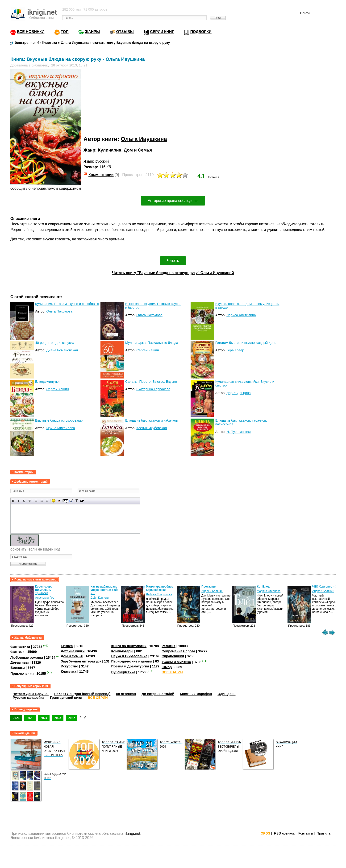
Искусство (70, 666)
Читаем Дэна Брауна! (31, 694)
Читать (173, 261)
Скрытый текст (66, 501)
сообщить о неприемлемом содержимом (46, 188)
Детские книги (73, 651)
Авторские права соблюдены (173, 201)
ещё (83, 717)
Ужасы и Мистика (176, 662)
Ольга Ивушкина (144, 139)
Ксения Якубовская (152, 428)
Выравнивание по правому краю (47, 501)
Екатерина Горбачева (153, 389)
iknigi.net (133, 833)
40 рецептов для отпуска (55, 343)
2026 (16, 718)
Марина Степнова (269, 591)
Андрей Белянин (212, 591)
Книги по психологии (129, 646)
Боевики (18, 668)
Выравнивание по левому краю (36, 501)
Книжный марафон (196, 694)
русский (102, 161)
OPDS (265, 833)
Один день (226, 694)
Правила (324, 833)
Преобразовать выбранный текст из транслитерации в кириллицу (77, 501)
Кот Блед (263, 587)
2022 (72, 718)
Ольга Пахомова (59, 311)
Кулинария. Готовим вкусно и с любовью (67, 304)
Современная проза (178, 651)
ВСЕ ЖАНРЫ (172, 672)
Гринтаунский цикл (66, 698)
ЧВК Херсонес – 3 (325, 587)
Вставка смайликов (54, 501)
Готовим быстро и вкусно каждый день (246, 343)
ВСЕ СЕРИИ (98, 698)
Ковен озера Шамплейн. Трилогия (44, 590)
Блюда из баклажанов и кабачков (152, 420)
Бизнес (67, 646)
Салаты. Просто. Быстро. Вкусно (151, 382)
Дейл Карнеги (100, 598)
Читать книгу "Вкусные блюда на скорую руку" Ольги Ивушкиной (173, 273)
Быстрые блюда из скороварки (59, 420)
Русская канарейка (29, 698)
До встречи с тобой (158, 694)
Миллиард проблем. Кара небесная (160, 588)
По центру (42, 501)
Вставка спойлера (82, 501)
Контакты (306, 833)
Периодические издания (132, 661)
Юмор (167, 667)
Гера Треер (235, 350)
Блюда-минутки (47, 382)
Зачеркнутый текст (30, 501)
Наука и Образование (129, 656)
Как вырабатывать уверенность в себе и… (104, 590)
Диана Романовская (62, 350)
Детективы (20, 662)
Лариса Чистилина (241, 315)
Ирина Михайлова (60, 428)
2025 (30, 718)
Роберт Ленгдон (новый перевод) (82, 694)
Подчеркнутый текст (24, 501)
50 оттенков (126, 694)
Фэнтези (17, 652)
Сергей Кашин (148, 350)
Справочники (173, 656)
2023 (58, 718)
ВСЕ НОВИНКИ (31, 32)
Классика (69, 671)
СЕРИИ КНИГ (162, 32)
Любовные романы (27, 658)
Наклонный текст (19, 501)
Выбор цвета (59, 501)
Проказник (209, 587)
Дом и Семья (138, 150)
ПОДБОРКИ (201, 32)
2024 (44, 718)
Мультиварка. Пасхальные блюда (152, 343)
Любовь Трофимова (159, 594)
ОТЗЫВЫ (125, 32)
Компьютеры (122, 651)
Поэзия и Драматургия (130, 666)
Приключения (22, 673)
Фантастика (20, 647)
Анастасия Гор (45, 598)
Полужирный (13, 501)
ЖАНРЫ (92, 32)
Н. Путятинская (239, 432)
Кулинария (110, 150)
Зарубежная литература (81, 661)
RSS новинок (284, 833)
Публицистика (123, 672)
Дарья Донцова (238, 393)
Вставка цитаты (71, 501)
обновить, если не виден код (35, 549)
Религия (168, 646)
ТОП (65, 32)
